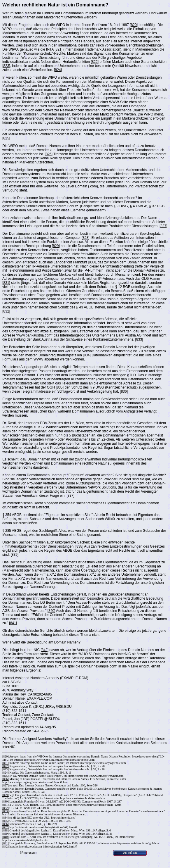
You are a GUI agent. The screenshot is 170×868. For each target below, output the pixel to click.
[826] (49, 154)
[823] (6, 66)
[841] (13, 623)
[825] (6, 138)
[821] (58, 49)
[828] (86, 238)
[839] (15, 555)
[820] (134, 25)
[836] (124, 391)
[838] (79, 546)
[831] (6, 283)
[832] (6, 311)
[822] (95, 62)
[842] (44, 650)
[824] (58, 70)
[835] (60, 387)
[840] (51, 611)
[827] (163, 226)
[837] (70, 496)
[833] (139, 339)
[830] (92, 262)
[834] (87, 355)
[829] (56, 246)
